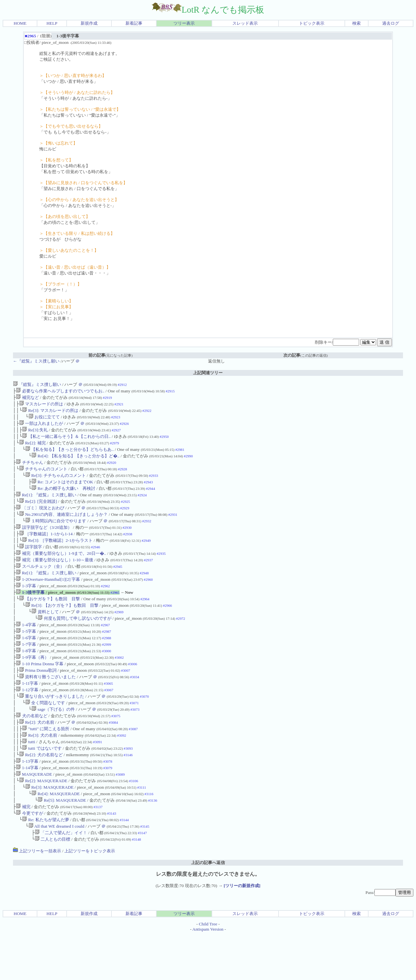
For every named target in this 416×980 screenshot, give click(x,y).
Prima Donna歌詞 (38, 699)
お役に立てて (44, 420)
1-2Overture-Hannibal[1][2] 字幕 (48, 599)
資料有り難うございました (47, 706)
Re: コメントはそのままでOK (62, 492)
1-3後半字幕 (30, 613)
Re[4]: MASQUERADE (56, 835)
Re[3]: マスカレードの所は (50, 413)
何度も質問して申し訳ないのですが (74, 642)
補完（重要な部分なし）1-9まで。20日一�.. (61, 570)
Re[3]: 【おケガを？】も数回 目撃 (62, 627)
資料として (45, 635)
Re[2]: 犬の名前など (41, 792)
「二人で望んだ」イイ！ (61, 878)
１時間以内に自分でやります (56, 535)
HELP (52, 23)
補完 (23, 849)
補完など (27, 399)
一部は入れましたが (41, 427)
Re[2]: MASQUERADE (43, 820)
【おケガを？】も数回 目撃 (50, 620)
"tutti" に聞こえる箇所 (46, 763)
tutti (29, 777)
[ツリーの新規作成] (242, 931)
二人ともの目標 (52, 885)
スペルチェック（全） (40, 585)
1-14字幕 (27, 806)
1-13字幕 (27, 799)
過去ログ (391, 23)
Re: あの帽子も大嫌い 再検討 (63, 499)
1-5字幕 (26, 656)
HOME (20, 23)
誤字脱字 (31, 563)
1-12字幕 (27, 720)
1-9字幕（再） (32, 685)
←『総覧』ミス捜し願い (36, 361)
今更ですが (29, 856)
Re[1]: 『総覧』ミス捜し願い (46, 506)
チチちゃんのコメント (43, 477)
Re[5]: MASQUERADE (62, 842)
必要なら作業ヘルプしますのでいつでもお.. (60, 392)
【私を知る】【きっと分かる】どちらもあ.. (70, 456)
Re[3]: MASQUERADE (49, 827)
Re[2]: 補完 (32, 449)
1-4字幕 (26, 649)
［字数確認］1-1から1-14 (46, 549)
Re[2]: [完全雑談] (38, 513)
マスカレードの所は (41, 406)
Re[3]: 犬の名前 (40, 770)
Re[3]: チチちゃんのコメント (56, 484)
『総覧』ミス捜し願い (37, 384)
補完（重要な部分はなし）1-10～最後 (55, 577)
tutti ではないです (42, 785)
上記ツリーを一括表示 (37, 896)
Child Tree (208, 969)
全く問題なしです (45, 735)
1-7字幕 (26, 670)
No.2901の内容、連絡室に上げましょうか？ (64, 527)
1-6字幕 (26, 663)
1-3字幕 (26, 606)
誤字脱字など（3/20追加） (44, 542)
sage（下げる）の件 (53, 742)
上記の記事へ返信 (208, 908)
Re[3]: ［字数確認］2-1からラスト (57, 556)
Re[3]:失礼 (35, 434)
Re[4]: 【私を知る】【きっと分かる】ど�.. (75, 463)
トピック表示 (312, 23)
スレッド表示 (245, 23)
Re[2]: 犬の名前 (37, 756)
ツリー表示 (184, 23)
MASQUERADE (34, 813)
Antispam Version (208, 975)
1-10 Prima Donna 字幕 (40, 692)
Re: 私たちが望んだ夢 (45, 863)
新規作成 (89, 23)
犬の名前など (32, 749)
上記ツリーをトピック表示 (90, 896)
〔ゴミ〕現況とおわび (40, 520)
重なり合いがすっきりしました (52, 727)
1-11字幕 (27, 713)
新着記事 (134, 23)
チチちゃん (29, 470)
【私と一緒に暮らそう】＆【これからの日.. (66, 442)
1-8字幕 (26, 677)
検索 (357, 23)
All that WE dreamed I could (57, 870)
